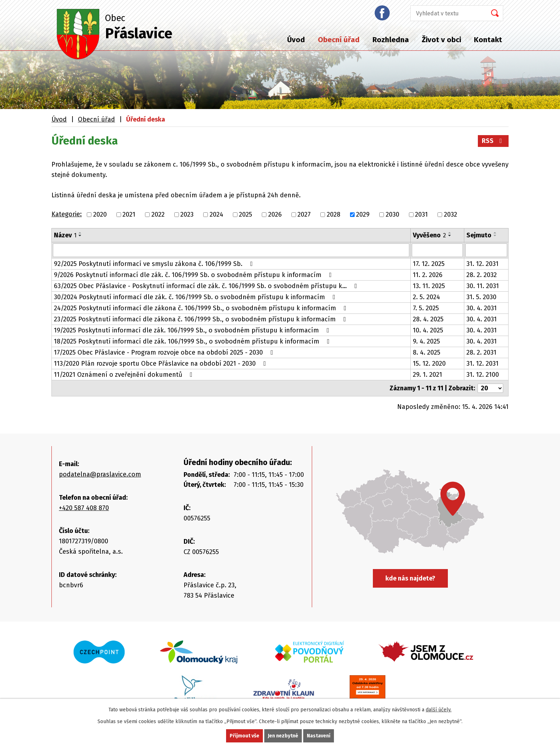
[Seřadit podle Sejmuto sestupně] (495, 236)
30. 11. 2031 (483, 286)
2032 (451, 214)
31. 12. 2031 (482, 264)
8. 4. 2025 (427, 352)
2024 (216, 214)
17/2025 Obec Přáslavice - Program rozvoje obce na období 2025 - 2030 (165, 352)
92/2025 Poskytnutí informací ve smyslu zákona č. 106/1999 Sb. (155, 264)
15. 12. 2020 (429, 364)
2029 (363, 214)
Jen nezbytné (283, 736)
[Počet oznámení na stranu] (490, 388)
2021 (129, 214)
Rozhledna (391, 40)
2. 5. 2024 (426, 297)
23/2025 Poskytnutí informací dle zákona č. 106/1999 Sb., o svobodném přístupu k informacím (201, 319)
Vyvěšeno (429, 235)
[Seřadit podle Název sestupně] (80, 236)
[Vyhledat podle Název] (231, 250)
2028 (334, 214)
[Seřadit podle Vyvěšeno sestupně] (450, 236)
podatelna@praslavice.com (100, 474)
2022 (158, 214)
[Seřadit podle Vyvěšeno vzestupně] (450, 233)
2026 (275, 214)
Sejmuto (479, 235)
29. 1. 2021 (427, 375)
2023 (187, 214)
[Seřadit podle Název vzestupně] (80, 233)
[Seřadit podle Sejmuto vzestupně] (495, 233)
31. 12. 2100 (483, 375)
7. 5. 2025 (426, 308)
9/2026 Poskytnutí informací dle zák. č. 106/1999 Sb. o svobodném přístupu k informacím (194, 275)
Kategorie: (67, 214)
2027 (304, 214)
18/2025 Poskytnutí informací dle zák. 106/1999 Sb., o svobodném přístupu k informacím (193, 341)
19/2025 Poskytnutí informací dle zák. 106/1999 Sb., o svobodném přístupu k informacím (193, 330)
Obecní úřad (339, 40)
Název (65, 235)
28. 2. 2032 (482, 275)
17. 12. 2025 (429, 264)
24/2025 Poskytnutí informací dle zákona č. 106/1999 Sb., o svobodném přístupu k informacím (202, 308)
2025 (246, 214)
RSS (493, 141)
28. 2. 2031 (481, 352)
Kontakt (488, 40)
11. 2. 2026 (428, 275)
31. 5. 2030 (481, 297)
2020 (100, 214)
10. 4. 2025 (428, 330)
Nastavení (319, 736)
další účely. (439, 710)
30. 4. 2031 (482, 308)
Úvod (296, 40)
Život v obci (441, 40)
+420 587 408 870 (84, 508)
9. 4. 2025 (426, 341)
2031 (421, 214)
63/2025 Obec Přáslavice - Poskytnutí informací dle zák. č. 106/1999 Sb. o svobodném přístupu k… (207, 286)
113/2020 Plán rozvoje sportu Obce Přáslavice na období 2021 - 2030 (161, 364)
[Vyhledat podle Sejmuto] (486, 250)
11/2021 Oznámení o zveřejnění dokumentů (125, 375)
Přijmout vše (244, 736)
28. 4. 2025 (428, 319)
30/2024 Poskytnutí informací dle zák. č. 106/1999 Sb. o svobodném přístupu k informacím (196, 297)
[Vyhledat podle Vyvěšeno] (437, 250)
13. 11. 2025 (429, 286)
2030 (392, 214)
